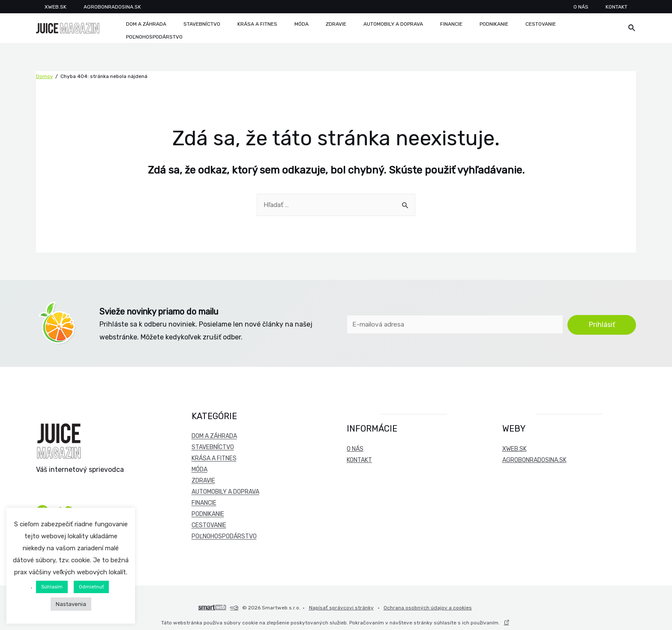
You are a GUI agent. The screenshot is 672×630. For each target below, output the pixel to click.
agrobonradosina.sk (534, 458)
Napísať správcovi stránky (341, 603)
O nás (600, 7)
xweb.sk (514, 447)
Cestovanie (209, 523)
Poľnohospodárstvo (224, 534)
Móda (199, 467)
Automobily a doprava (225, 490)
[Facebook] (42, 505)
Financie (204, 501)
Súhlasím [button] (52, 587)
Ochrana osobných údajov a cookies (424, 603)
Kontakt (625, 7)
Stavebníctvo (213, 445)
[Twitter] (66, 505)
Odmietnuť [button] (91, 587)
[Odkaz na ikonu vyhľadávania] (632, 27)
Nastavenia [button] (71, 604)
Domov (45, 73)
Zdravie (203, 478)
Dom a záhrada (214, 434)
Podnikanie (208, 512)
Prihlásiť (602, 322)
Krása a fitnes (214, 456)
